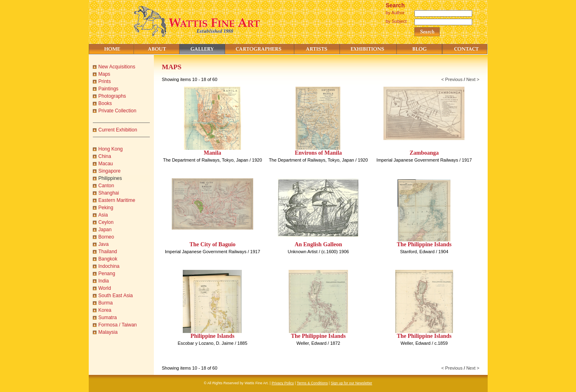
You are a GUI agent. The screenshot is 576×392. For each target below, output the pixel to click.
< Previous (452, 79)
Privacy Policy (283, 383)
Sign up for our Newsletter (352, 383)
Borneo (106, 237)
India (104, 281)
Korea (105, 310)
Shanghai (109, 193)
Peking (106, 208)
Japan (105, 230)
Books (105, 103)
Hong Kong (111, 149)
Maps (104, 74)
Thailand (108, 252)
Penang (107, 274)
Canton (106, 186)
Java (104, 244)
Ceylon (106, 222)
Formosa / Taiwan (118, 325)
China (105, 156)
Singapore (110, 171)
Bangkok (108, 259)
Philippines (110, 178)
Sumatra (108, 318)
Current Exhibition (118, 130)
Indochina (109, 266)
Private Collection (117, 111)
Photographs (112, 96)
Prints (105, 81)
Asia (103, 215)
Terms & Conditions (312, 383)
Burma (106, 303)
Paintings (108, 89)
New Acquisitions (117, 67)
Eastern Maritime (117, 200)
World (105, 288)
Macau (106, 164)
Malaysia (108, 332)
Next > (473, 79)
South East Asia (116, 296)
